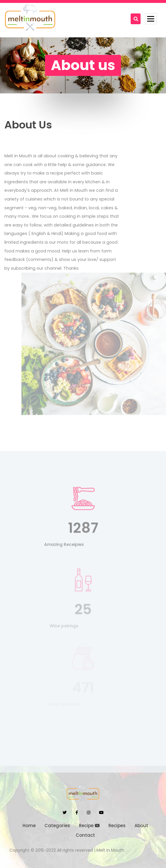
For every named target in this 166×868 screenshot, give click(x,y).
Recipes (117, 826)
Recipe (89, 826)
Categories (57, 826)
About (141, 826)
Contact (85, 835)
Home (29, 826)
